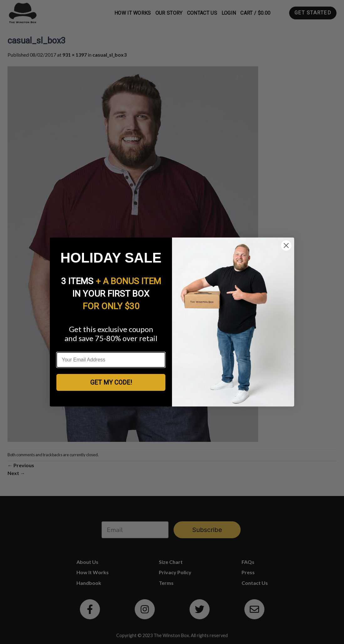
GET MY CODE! (111, 382)
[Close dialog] (286, 245)
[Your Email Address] (111, 360)
